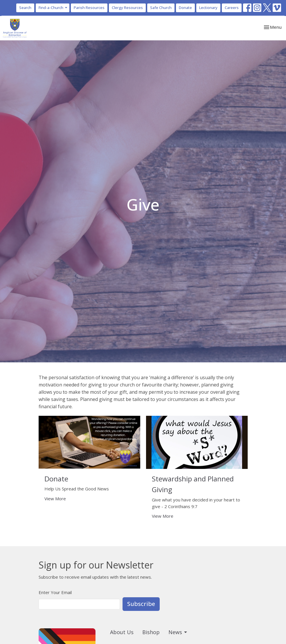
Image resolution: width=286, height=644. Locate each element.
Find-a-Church (53, 8)
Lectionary (208, 8)
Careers (232, 8)
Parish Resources (89, 8)
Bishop (151, 632)
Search (25, 8)
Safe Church (161, 8)
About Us (122, 632)
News (178, 632)
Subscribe (141, 604)
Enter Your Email (55, 592)
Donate (185, 8)
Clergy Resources (127, 8)
